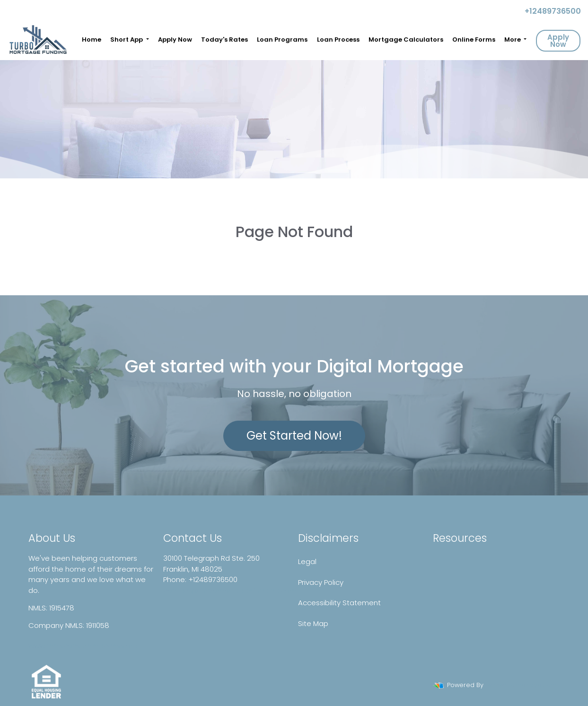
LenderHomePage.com (521, 685)
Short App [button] (127, 40)
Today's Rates (224, 40)
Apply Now (175, 40)
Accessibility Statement (339, 603)
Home (92, 40)
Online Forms (474, 40)
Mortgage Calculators (406, 40)
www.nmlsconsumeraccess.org (83, 646)
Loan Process (338, 40)
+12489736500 (549, 11)
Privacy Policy (321, 582)
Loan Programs (282, 40)
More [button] (513, 40)
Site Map (313, 623)
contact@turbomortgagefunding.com (230, 590)
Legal (307, 561)
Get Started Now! (294, 436)
